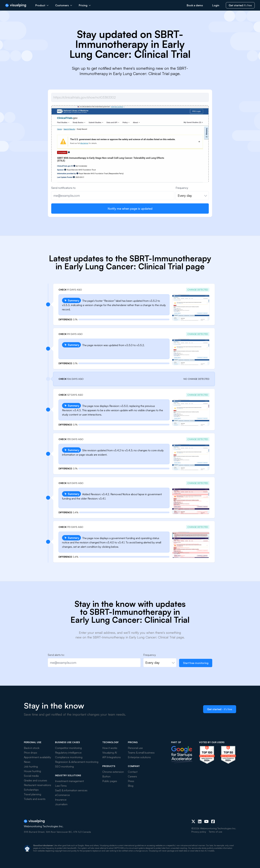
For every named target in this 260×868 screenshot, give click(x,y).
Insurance (61, 800)
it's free (240, 5)
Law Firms (61, 786)
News (27, 762)
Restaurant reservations (37, 785)
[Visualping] (16, 5)
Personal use (135, 748)
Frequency (182, 188)
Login (216, 5)
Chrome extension (113, 772)
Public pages (110, 781)
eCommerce (62, 795)
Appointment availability (37, 757)
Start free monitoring (196, 663)
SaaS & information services (71, 790)
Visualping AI (110, 753)
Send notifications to (63, 188)
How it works (110, 748)
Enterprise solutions (139, 757)
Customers (64, 5)
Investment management (69, 781)
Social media (31, 776)
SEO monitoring (64, 766)
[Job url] (130, 97)
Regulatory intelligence (68, 753)
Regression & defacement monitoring (77, 762)
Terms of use (215, 832)
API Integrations (112, 757)
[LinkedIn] (200, 821)
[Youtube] (206, 821)
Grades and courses (35, 780)
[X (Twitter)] (193, 821)
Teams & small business (141, 753)
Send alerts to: (56, 655)
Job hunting (31, 766)
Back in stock (32, 748)
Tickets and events (35, 799)
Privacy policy (199, 832)
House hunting (32, 771)
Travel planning (32, 794)
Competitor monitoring (68, 748)
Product (42, 5)
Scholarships (31, 790)
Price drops (31, 753)
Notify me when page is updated (130, 209)
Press (131, 781)
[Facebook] (213, 821)
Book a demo (195, 5)
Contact (133, 772)
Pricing (85, 5)
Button (106, 776)
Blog (131, 786)
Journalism (61, 804)
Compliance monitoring (69, 757)
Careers (132, 776)
